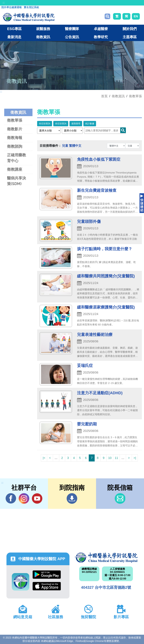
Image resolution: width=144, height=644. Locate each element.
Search (123, 130)
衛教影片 (15, 129)
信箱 (120, 498)
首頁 (104, 96)
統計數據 (90, 124)
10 (110, 458)
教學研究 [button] (101, 37)
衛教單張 (135, 96)
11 (116, 458)
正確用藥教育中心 (17, 158)
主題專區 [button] (130, 37)
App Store (47, 586)
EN (136, 16)
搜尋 (107, 16)
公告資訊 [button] (72, 37)
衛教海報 (15, 138)
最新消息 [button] (14, 37)
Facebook (11, 498)
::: (4, 3)
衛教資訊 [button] (43, 37)
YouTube (37, 498)
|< (44, 458)
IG (24, 498)
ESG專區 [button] (14, 29)
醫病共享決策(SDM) (17, 181)
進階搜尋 (76, 124)
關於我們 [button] (130, 29)
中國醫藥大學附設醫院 (106, 558)
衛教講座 (15, 169)
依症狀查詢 (45, 124)
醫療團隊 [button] (72, 29)
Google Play (47, 575)
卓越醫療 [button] (101, 29)
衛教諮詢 (15, 146)
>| (135, 458)
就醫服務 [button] (43, 29)
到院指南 (72, 498)
